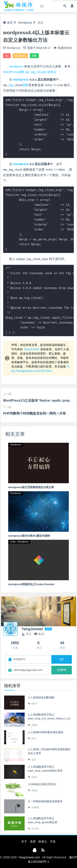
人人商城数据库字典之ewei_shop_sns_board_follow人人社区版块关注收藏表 (49, 719)
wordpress (20, 56)
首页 (8, 23)
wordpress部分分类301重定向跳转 (29, 536)
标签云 (43, 841)
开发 (53, 841)
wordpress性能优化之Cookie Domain (31, 584)
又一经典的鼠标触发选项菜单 (45, 801)
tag (7, 56)
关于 (24, 841)
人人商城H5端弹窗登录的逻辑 (45, 732)
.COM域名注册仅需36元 (42, 784)
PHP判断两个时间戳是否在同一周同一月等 (34, 413)
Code (13, 542)
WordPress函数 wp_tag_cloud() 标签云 (30, 72)
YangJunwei (32, 349)
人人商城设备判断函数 (41, 698)
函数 (34, 56)
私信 (39, 634)
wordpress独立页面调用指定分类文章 (31, 487)
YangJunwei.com (29, 857)
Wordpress (25, 23)
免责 (33, 841)
